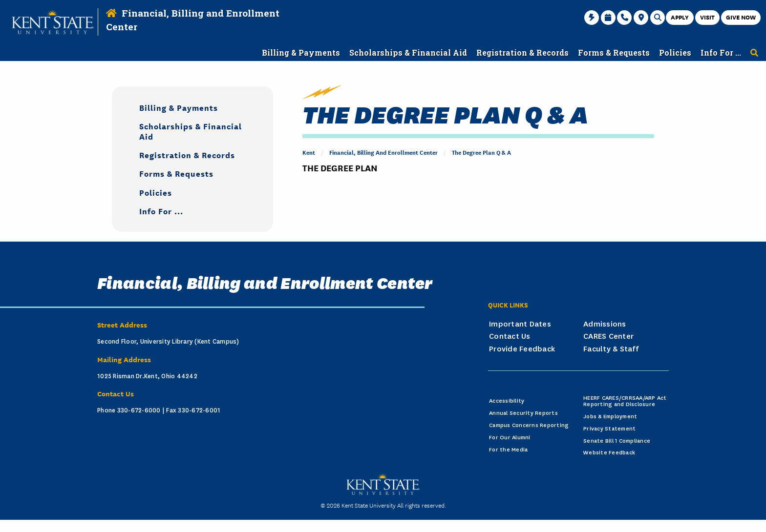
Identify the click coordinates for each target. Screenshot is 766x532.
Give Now (741, 17)
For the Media (508, 450)
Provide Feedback (522, 349)
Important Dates (520, 324)
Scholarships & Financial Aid (191, 131)
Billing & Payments (179, 107)
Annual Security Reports (523, 413)
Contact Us (510, 336)
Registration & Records (187, 154)
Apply (680, 17)
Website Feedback (609, 453)
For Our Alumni (510, 438)
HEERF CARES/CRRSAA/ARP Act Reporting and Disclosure (625, 401)
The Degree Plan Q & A (481, 152)
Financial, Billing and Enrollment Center (383, 152)
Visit (707, 17)
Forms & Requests (176, 173)
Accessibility (507, 401)
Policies (156, 192)
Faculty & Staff (611, 349)
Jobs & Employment (610, 417)
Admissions (605, 324)
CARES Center (608, 336)
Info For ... (161, 211)
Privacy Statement (609, 429)
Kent (309, 152)
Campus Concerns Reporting (529, 425)
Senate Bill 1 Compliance (617, 441)
